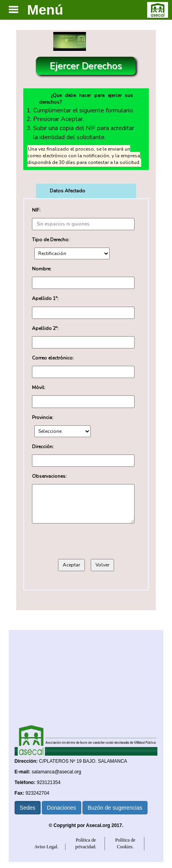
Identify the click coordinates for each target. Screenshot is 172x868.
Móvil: (39, 387)
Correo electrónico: (53, 358)
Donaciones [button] (62, 808)
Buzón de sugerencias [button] (115, 808)
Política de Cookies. (125, 843)
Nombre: (42, 269)
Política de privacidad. (86, 843)
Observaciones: (49, 476)
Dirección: (43, 447)
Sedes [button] (28, 808)
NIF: (36, 210)
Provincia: (43, 417)
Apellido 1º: (45, 298)
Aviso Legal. (46, 847)
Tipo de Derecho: (51, 240)
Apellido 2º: (45, 328)
